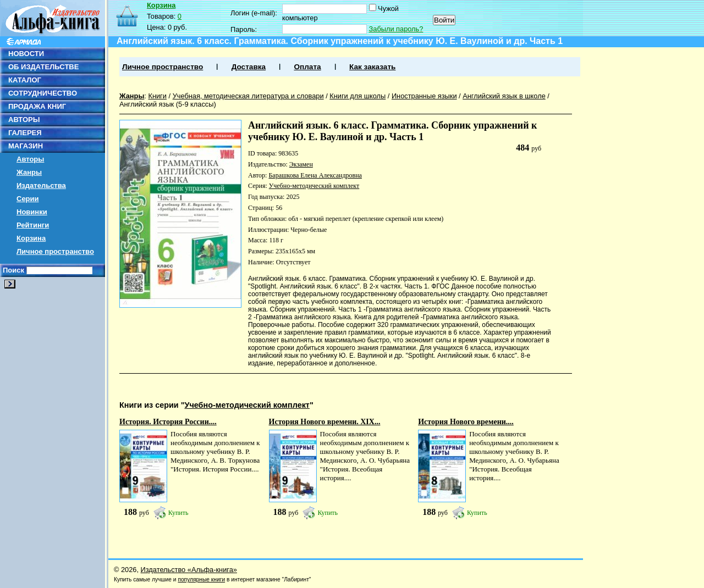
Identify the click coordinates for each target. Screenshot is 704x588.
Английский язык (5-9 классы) (168, 104)
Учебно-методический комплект (314, 186)
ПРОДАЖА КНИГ (37, 106)
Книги (157, 96)
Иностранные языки (424, 96)
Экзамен (301, 164)
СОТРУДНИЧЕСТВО (43, 93)
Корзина (31, 238)
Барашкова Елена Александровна (315, 175)
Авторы (30, 159)
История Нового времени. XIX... (325, 422)
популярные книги (201, 579)
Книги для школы (358, 96)
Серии (28, 199)
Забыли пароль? (396, 29)
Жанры (29, 172)
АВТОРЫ (24, 120)
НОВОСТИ (26, 54)
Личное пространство (55, 251)
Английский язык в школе (504, 96)
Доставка (249, 67)
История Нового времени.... (466, 422)
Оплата (307, 67)
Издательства (41, 185)
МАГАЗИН (26, 146)
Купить (178, 513)
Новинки (32, 212)
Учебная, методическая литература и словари (248, 96)
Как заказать (372, 67)
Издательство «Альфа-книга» (189, 570)
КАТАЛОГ (25, 80)
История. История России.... (168, 422)
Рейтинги (33, 225)
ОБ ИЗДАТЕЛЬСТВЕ (43, 67)
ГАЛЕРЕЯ (25, 133)
